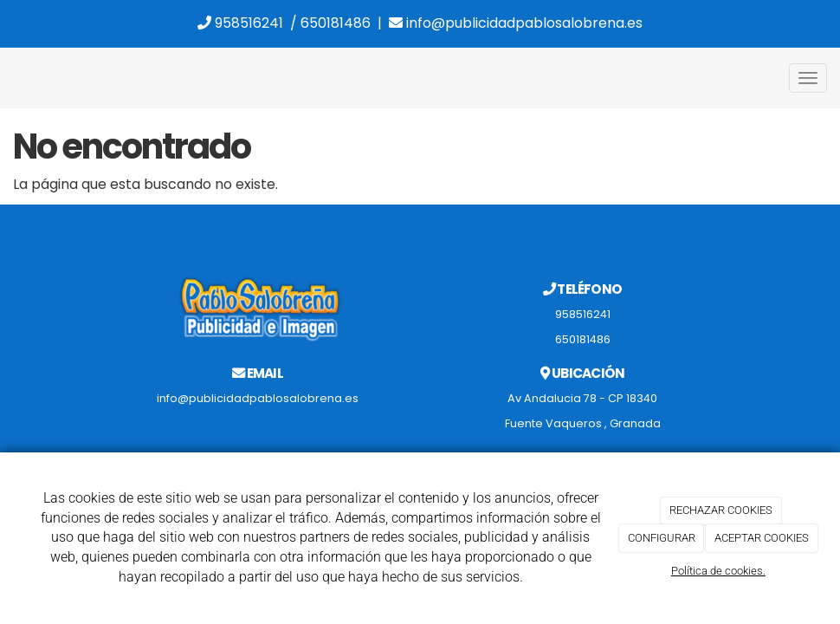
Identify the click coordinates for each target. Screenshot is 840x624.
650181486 (336, 23)
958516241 (240, 23)
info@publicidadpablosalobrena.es (516, 23)
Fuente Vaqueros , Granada (583, 423)
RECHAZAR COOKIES (721, 510)
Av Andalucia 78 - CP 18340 (582, 398)
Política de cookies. (718, 571)
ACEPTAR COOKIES (762, 538)
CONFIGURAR (662, 538)
